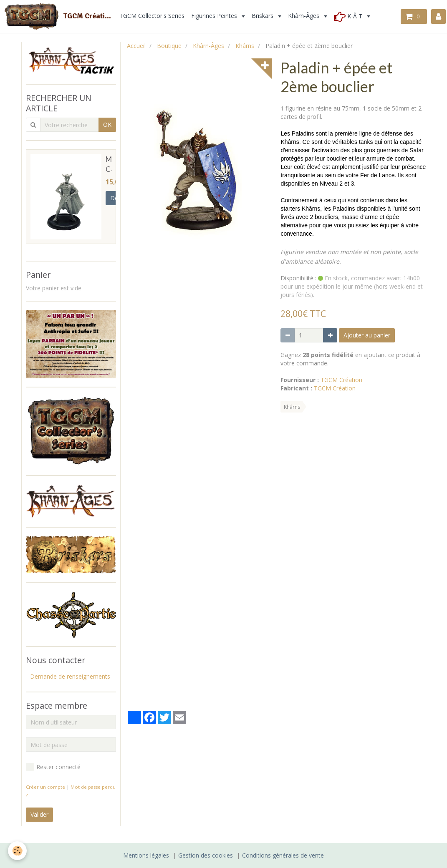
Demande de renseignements (70, 676)
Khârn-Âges (208, 46)
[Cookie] (18, 851)
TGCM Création (341, 380)
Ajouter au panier (367, 335)
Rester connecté (53, 767)
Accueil (136, 46)
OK (107, 125)
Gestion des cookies (206, 855)
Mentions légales (146, 855)
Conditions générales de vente (283, 855)
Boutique (169, 46)
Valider (39, 814)
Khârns (245, 46)
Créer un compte (45, 787)
